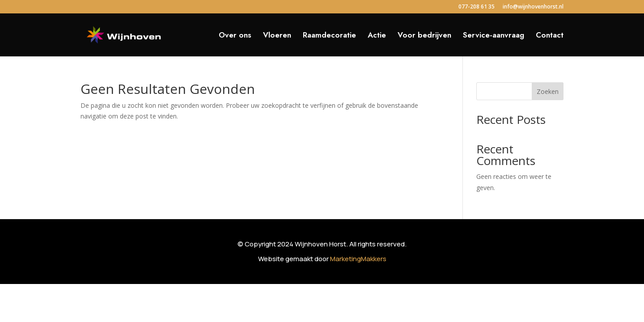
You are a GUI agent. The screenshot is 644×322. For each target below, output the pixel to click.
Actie (377, 36)
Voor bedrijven (424, 36)
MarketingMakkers (358, 259)
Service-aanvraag (494, 36)
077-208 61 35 (477, 7)
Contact (550, 36)
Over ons (235, 36)
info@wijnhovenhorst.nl (533, 7)
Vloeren (277, 36)
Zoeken (548, 91)
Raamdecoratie (329, 36)
